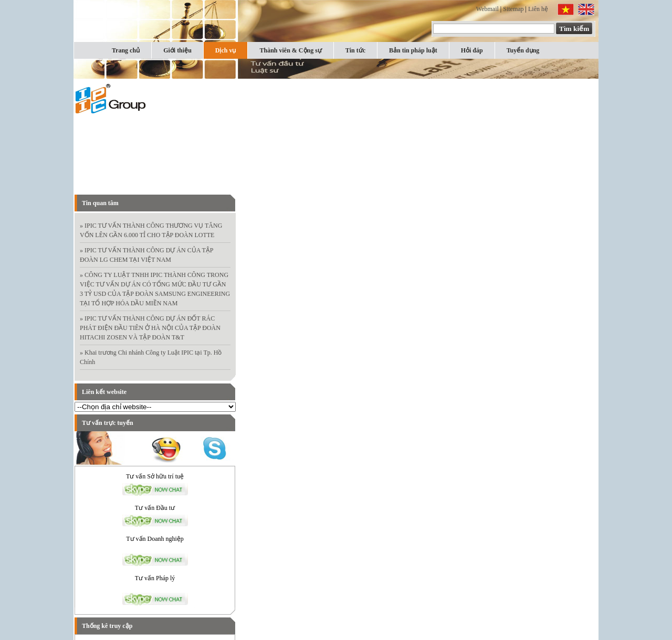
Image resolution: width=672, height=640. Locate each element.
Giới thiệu (177, 50)
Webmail (487, 9)
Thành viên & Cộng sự (290, 50)
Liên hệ (538, 9)
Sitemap (513, 9)
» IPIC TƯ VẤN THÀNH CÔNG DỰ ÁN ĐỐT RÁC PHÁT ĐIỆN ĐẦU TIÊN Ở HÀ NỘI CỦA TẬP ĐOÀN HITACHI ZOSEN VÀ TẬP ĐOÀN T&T (150, 328)
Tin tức (355, 50)
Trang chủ (126, 50)
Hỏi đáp (472, 50)
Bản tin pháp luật (413, 50)
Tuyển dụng (523, 50)
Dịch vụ (226, 50)
